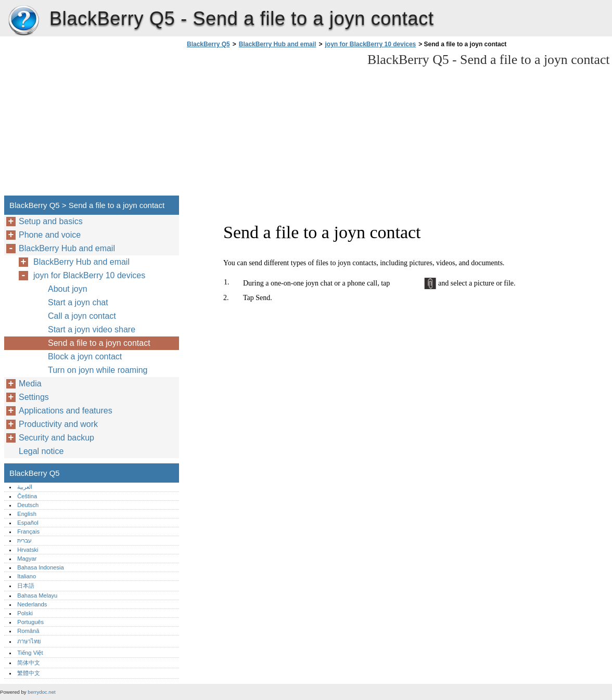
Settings (34, 397)
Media (30, 384)
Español (28, 523)
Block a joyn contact (85, 357)
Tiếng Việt (30, 653)
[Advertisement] (272, 125)
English (27, 514)
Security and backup (56, 438)
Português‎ (30, 622)
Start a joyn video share (92, 329)
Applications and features (66, 411)
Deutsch (28, 505)
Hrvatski (28, 550)
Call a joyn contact (82, 316)
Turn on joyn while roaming (98, 370)
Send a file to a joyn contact (99, 343)
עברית (24, 540)
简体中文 (29, 663)
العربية (25, 487)
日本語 (26, 586)
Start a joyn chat (78, 302)
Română (28, 631)
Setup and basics (51, 221)
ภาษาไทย (29, 641)
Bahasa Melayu (37, 595)
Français (28, 532)
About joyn (68, 289)
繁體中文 (29, 673)
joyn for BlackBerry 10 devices (370, 44)
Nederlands (32, 604)
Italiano (27, 576)
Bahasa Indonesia (41, 567)
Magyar (27, 559)
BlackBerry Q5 (23, 21)
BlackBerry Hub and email (278, 44)
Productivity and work (58, 424)
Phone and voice (50, 235)
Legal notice (41, 451)
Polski (25, 613)
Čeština (27, 496)
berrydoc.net (41, 692)
